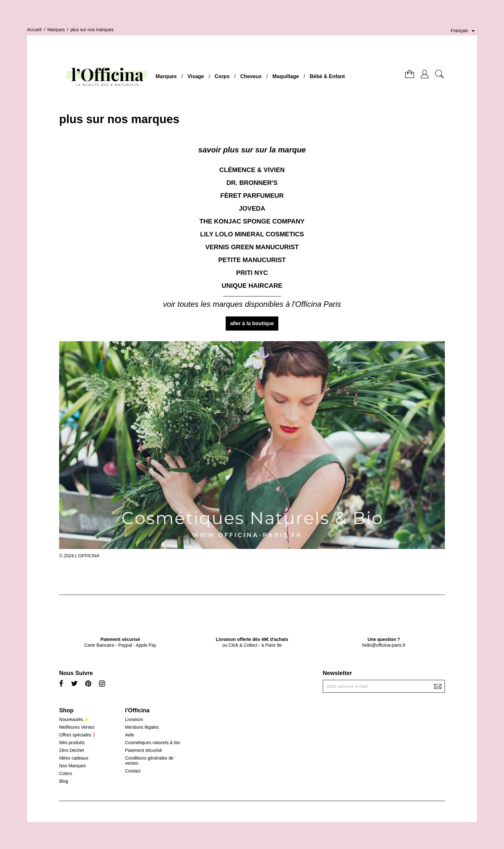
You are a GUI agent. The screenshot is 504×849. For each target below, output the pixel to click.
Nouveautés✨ (74, 719)
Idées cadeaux (74, 758)
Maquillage (286, 76)
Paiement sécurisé (144, 750)
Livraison (134, 719)
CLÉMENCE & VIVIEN (252, 170)
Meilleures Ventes (77, 727)
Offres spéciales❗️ (78, 735)
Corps (222, 76)
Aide (130, 735)
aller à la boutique (252, 323)
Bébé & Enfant (327, 76)
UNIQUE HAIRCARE (252, 286)
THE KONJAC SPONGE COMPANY (252, 221)
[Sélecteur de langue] (464, 31)
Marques (166, 76)
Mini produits (72, 743)
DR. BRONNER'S (252, 183)
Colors (66, 773)
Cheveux (251, 76)
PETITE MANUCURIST (252, 260)
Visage (196, 76)
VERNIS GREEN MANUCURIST (252, 247)
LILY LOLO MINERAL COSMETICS (252, 234)
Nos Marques (72, 766)
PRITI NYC (252, 273)
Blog (64, 781)
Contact (133, 771)
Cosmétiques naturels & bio (153, 743)
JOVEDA (252, 208)
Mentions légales (142, 727)
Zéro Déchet (72, 750)
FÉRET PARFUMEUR (252, 196)
